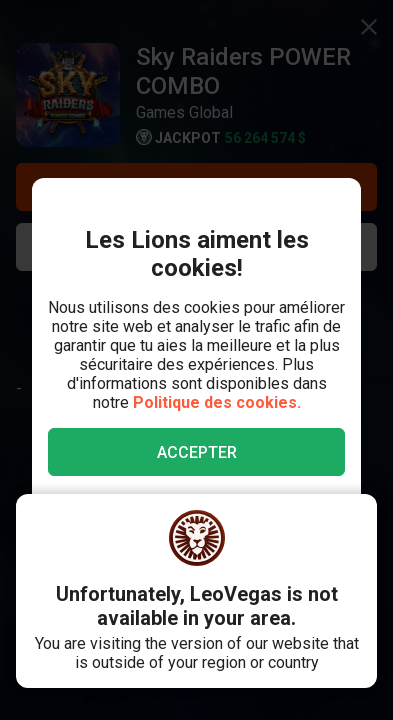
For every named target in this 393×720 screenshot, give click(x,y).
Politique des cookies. (217, 402)
